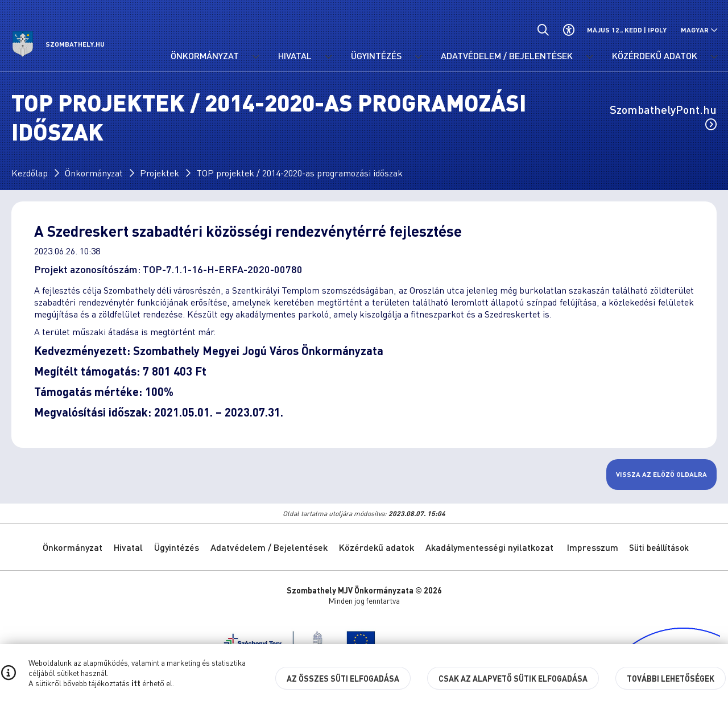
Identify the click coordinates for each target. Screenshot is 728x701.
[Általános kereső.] (543, 30)
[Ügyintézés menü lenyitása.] (418, 57)
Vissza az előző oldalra (661, 474)
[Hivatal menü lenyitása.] (328, 57)
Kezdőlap (30, 173)
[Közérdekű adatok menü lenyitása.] (714, 57)
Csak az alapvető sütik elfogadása (513, 678)
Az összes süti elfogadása (343, 678)
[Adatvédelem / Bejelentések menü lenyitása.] (589, 57)
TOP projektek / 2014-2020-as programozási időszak (299, 173)
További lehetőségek (671, 678)
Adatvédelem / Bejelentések (269, 547)
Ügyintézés (177, 547)
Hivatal (128, 547)
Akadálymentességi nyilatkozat (489, 547)
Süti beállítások (659, 547)
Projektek (160, 173)
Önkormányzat (94, 173)
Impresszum (593, 547)
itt (136, 683)
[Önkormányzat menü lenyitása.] (255, 57)
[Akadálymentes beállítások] (568, 30)
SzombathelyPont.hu (663, 116)
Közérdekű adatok (377, 547)
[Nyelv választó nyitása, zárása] (699, 30)
